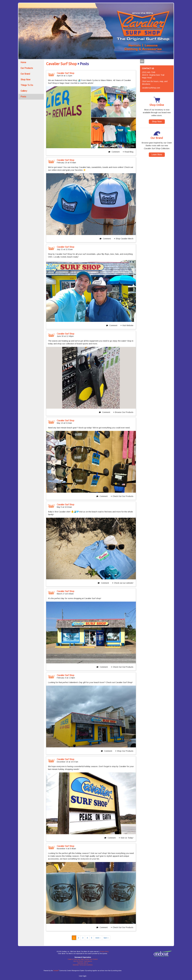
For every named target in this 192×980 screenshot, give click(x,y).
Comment (114, 152)
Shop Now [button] (157, 122)
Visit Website (127, 325)
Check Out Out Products (122, 667)
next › (98, 938)
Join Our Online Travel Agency (83, 961)
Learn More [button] (157, 155)
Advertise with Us (83, 963)
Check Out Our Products (122, 496)
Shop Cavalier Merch (124, 239)
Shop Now (25, 80)
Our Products (27, 68)
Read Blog (128, 152)
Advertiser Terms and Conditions (83, 965)
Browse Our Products (123, 412)
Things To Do (27, 85)
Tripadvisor (142, 62)
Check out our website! (123, 583)
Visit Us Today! (126, 838)
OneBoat (56, 971)
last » (106, 938)
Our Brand (25, 74)
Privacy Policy (104, 952)
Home (23, 62)
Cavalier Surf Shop (61, 64)
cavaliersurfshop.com (151, 88)
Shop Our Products (124, 751)
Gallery (24, 91)
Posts (23, 97)
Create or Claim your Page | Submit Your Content (83, 959)
